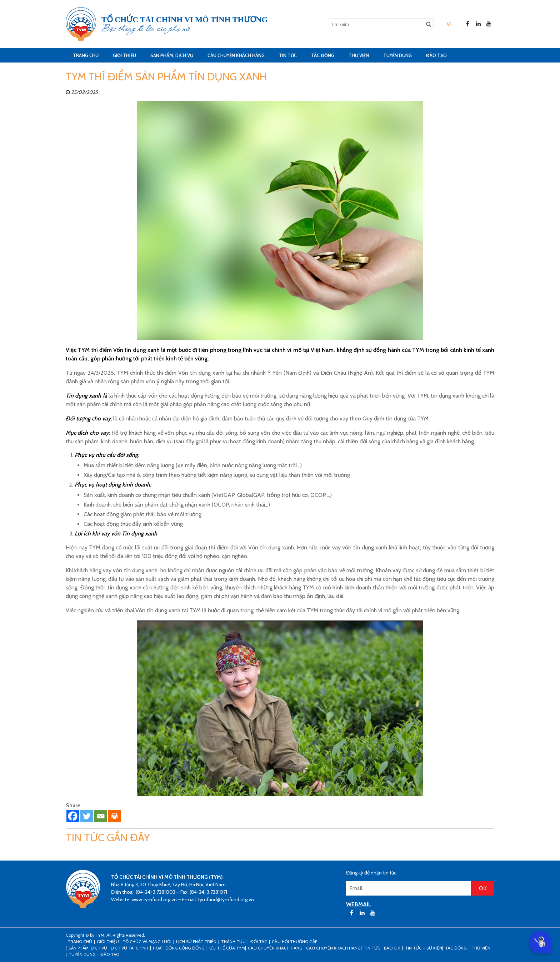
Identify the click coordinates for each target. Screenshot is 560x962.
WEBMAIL (359, 904)
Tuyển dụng (397, 55)
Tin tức (288, 55)
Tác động (323, 55)
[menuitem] (449, 24)
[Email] (101, 816)
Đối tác (259, 941)
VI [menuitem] (449, 24)
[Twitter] (87, 816)
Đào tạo (436, 55)
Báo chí (392, 948)
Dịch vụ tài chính (129, 948)
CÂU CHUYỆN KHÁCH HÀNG (236, 55)
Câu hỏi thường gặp (294, 941)
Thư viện (359, 55)
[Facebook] (73, 816)
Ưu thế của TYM (227, 948)
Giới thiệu (124, 55)
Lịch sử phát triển (196, 941)
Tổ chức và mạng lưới (147, 941)
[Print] (114, 816)
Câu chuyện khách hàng (333, 948)
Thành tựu (233, 941)
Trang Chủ (86, 55)
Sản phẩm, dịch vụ (172, 55)
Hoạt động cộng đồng (179, 948)
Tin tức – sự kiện (424, 948)
